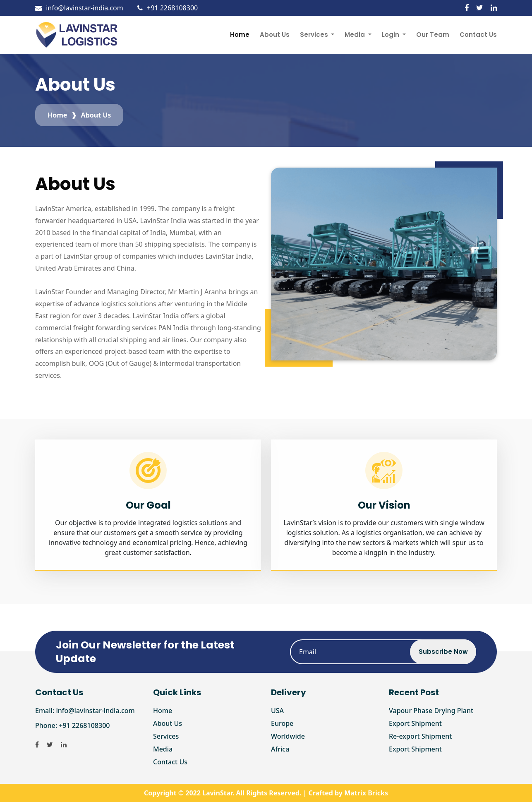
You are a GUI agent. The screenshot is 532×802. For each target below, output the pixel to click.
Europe (282, 723)
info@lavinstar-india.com (79, 8)
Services (166, 736)
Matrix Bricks (366, 793)
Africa (280, 749)
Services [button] (315, 35)
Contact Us (478, 35)
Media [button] (356, 35)
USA (277, 711)
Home (240, 35)
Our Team (433, 35)
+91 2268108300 (168, 8)
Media (163, 749)
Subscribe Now (443, 652)
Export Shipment (415, 723)
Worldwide (288, 736)
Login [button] (391, 35)
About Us (275, 35)
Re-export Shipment (420, 736)
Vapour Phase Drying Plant (431, 711)
